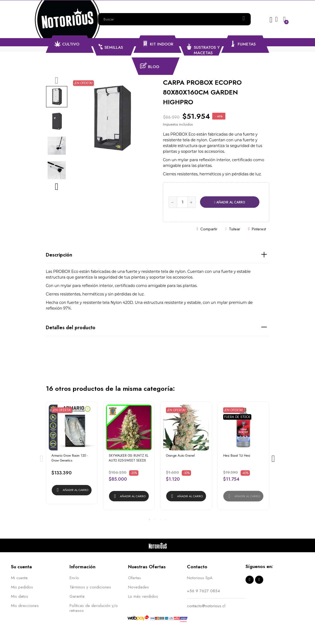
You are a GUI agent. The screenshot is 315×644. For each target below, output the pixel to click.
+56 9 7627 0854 (203, 591)
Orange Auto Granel (180, 456)
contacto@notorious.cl (206, 606)
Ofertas (134, 578)
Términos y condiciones (90, 587)
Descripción (59, 255)
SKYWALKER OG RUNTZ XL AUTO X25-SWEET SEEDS (128, 458)
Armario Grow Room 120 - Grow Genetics (70, 458)
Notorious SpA (200, 578)
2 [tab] (155, 520)
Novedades (138, 587)
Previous (57, 80)
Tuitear (235, 229)
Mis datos (19, 596)
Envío (74, 578)
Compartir (209, 229)
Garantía (77, 596)
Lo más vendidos (143, 596)
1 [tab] (149, 520)
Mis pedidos (22, 587)
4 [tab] (166, 520)
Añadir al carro (230, 202)
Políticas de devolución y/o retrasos (94, 608)
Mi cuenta (19, 578)
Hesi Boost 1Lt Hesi (237, 456)
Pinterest (259, 229)
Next (57, 187)
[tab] (157, 255)
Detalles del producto (71, 328)
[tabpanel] (72, 456)
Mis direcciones (25, 606)
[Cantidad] (182, 202)
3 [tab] (160, 520)
